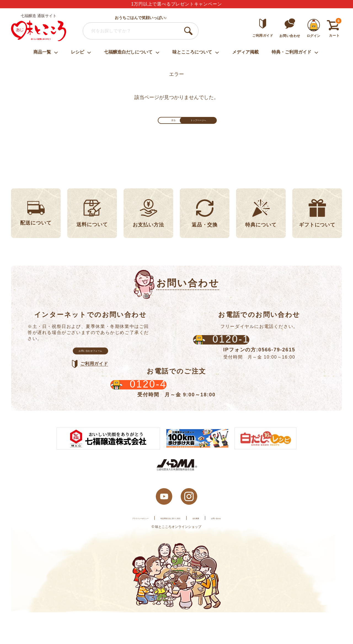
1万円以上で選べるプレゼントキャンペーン (177, 4)
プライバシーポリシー (116, 549)
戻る (135, 125)
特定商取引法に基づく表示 (170, 549)
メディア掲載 (245, 52)
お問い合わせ (245, 549)
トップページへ (218, 125)
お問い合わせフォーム (90, 365)
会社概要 (213, 549)
